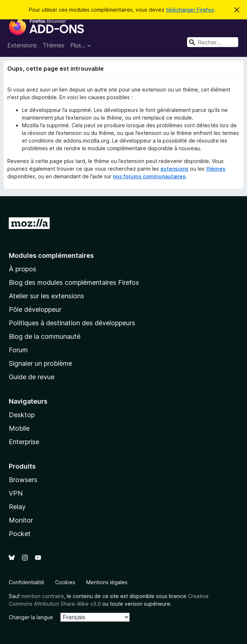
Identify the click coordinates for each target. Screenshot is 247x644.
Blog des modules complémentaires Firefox (74, 282)
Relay (17, 507)
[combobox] (213, 42)
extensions (174, 169)
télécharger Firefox (190, 10)
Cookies (65, 582)
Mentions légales (107, 582)
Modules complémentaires (51, 255)
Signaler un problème (40, 363)
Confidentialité (26, 582)
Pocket (20, 534)
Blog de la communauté (45, 336)
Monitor (21, 520)
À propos (22, 269)
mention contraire (43, 596)
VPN (16, 493)
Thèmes (54, 45)
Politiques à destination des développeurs (72, 323)
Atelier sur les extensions (46, 296)
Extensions (22, 45)
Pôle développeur (35, 309)
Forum (18, 350)
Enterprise (24, 442)
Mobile (19, 428)
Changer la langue (31, 617)
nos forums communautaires (149, 176)
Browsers (23, 480)
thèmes (216, 169)
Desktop (22, 415)
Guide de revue (32, 377)
